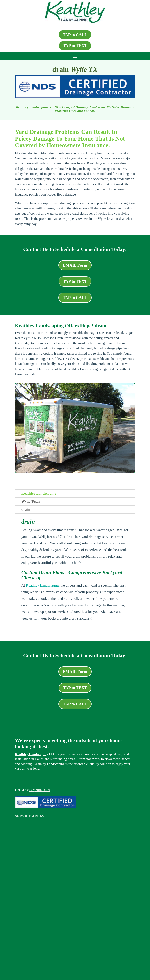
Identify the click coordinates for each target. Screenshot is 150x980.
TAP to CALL (75, 35)
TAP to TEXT (75, 46)
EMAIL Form (75, 265)
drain (26, 509)
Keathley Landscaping (39, 493)
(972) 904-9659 (39, 790)
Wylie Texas (31, 501)
